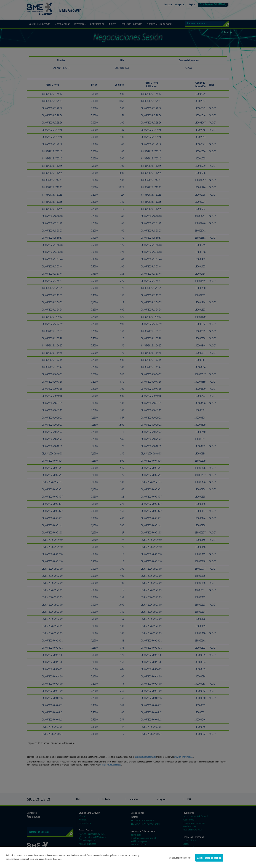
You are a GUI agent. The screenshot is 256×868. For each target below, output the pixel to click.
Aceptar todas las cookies (209, 860)
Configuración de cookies (181, 860)
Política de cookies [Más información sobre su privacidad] (54, 861)
